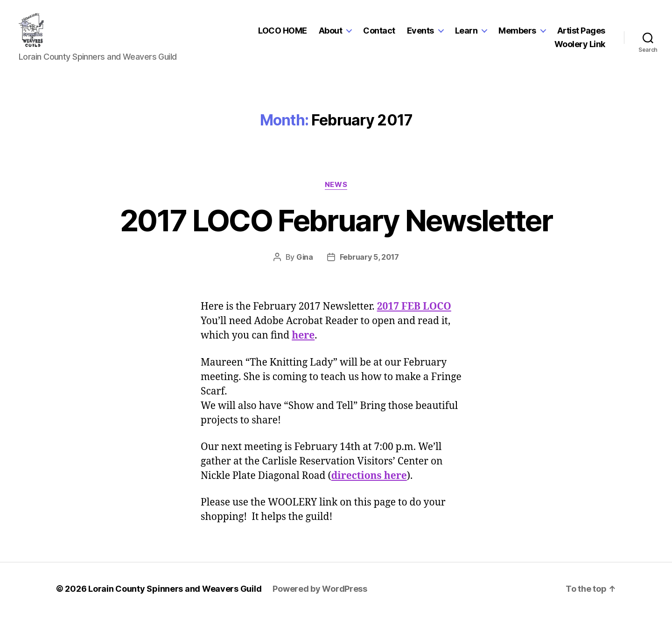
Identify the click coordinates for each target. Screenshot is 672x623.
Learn (466, 34)
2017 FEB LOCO (414, 315)
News (336, 192)
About (331, 34)
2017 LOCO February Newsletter (336, 228)
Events (420, 34)
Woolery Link (580, 48)
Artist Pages (581, 34)
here (303, 343)
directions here (369, 483)
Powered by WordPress (320, 597)
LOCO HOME (283, 34)
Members (517, 34)
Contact (379, 34)
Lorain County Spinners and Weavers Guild (175, 597)
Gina (305, 265)
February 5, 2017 (369, 265)
